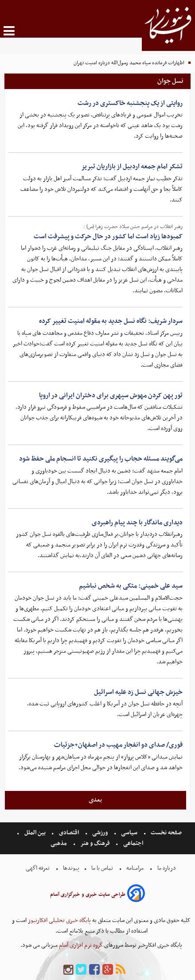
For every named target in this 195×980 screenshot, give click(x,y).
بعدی (95, 800)
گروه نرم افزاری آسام (80, 945)
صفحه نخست (166, 833)
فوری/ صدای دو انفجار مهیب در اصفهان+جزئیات (118, 745)
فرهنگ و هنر (95, 843)
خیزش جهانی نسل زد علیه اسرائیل (138, 692)
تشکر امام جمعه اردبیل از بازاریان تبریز (132, 167)
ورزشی (100, 833)
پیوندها (70, 868)
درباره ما (167, 868)
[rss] (121, 970)
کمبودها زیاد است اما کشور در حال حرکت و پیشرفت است (108, 236)
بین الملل (35, 833)
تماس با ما (102, 868)
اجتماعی (133, 843)
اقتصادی (69, 833)
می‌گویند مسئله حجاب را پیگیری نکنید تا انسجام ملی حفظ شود (101, 459)
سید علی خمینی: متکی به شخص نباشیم (131, 586)
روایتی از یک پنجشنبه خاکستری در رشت (130, 103)
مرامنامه (135, 868)
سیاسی (129, 833)
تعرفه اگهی (38, 868)
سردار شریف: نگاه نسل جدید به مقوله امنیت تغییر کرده (111, 321)
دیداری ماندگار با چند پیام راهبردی (137, 523)
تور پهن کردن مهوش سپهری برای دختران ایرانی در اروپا (111, 395)
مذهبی (59, 843)
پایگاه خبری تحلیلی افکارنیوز (59, 920)
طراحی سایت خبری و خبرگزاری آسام (88, 895)
